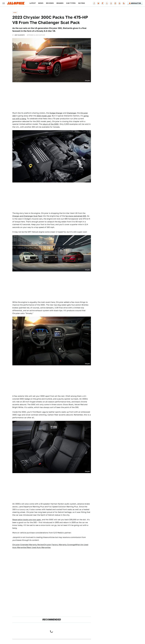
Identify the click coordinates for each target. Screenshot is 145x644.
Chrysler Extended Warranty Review (28, 545)
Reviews (50, 3)
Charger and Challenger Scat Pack (27, 216)
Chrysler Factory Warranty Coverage (59, 545)
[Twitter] (107, 3)
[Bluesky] (98, 3)
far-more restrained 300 (76, 216)
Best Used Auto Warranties (39, 547)
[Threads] (111, 3)
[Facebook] (94, 3)
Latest (33, 3)
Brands (60, 3)
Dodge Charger (56, 113)
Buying (82, 3)
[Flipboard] (103, 3)
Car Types (71, 3)
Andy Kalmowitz (20, 35)
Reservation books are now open (27, 520)
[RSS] (124, 3)
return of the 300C (51, 124)
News (41, 3)
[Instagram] (115, 3)
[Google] (120, 3)
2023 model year (44, 116)
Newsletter (135, 3)
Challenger (71, 113)
